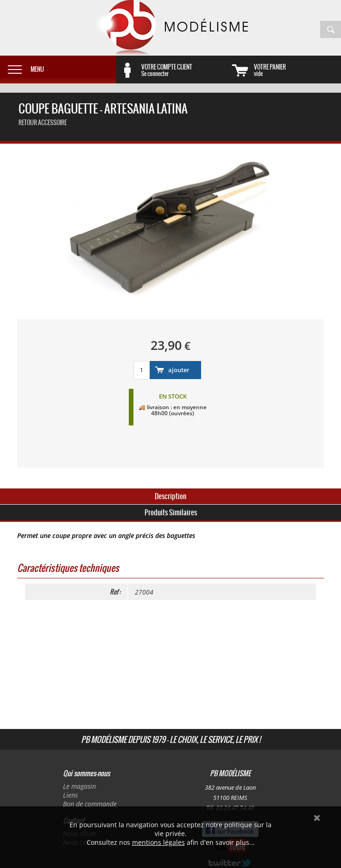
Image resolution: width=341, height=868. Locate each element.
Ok (317, 818)
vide (297, 70)
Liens (70, 795)
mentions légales (158, 842)
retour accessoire (43, 123)
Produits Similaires (171, 512)
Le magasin (79, 786)
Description (170, 496)
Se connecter (185, 70)
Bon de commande (90, 804)
